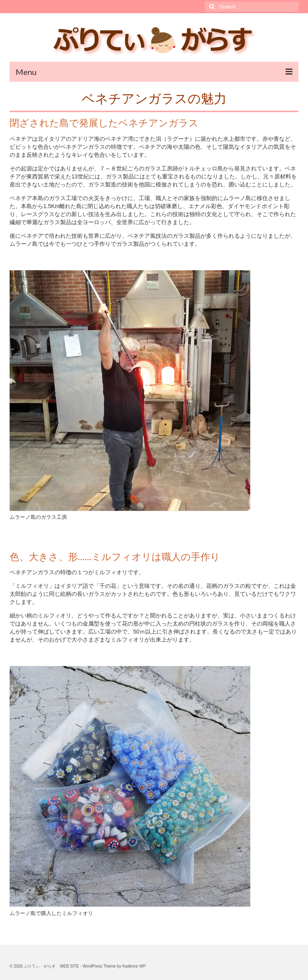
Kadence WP (134, 966)
